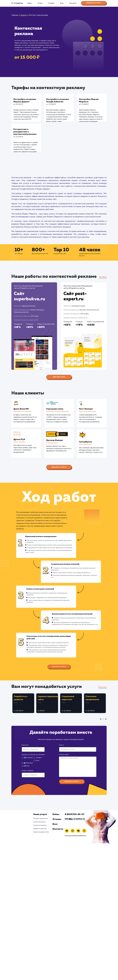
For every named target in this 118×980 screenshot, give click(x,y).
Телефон (39, 758)
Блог (62, 3)
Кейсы (30, 3)
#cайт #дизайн (19, 442)
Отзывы (51, 3)
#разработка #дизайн (22, 412)
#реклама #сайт (85, 444)
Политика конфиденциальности (76, 836)
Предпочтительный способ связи (33, 755)
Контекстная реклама (39, 822)
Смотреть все (59, 377)
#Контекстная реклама (23, 286)
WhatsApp (28, 763)
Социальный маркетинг (40, 825)
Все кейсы (103, 277)
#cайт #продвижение (88, 412)
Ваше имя (25, 745)
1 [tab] (104, 720)
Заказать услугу (94, 3)
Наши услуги (40, 814)
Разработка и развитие (40, 829)
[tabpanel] (23, 703)
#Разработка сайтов (27, 288)
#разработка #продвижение (58, 412)
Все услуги (103, 687)
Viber (27, 766)
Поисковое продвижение (41, 819)
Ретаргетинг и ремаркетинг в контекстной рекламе (25, 132)
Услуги (40, 3)
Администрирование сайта (41, 832)
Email (37, 761)
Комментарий (64, 755)
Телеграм (28, 758)
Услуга (61, 745)
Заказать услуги (59, 467)
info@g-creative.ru (75, 819)
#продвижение (52, 443)
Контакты (73, 3)
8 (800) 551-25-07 (75, 814)
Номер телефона (28, 771)
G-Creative (17, 3)
